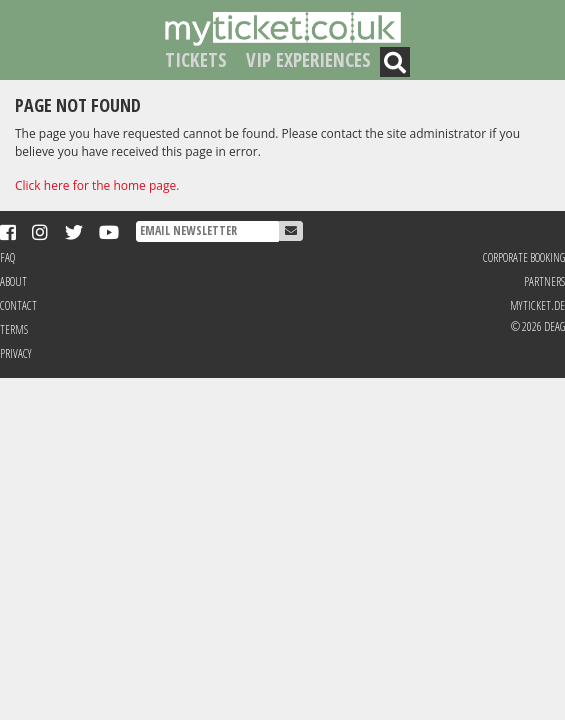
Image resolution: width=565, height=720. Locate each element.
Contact (18, 305)
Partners (544, 281)
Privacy (16, 353)
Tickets (196, 59)
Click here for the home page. (97, 185)
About (13, 281)
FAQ (7, 257)
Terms (14, 329)
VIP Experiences (308, 59)
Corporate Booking (524, 257)
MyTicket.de (537, 305)
